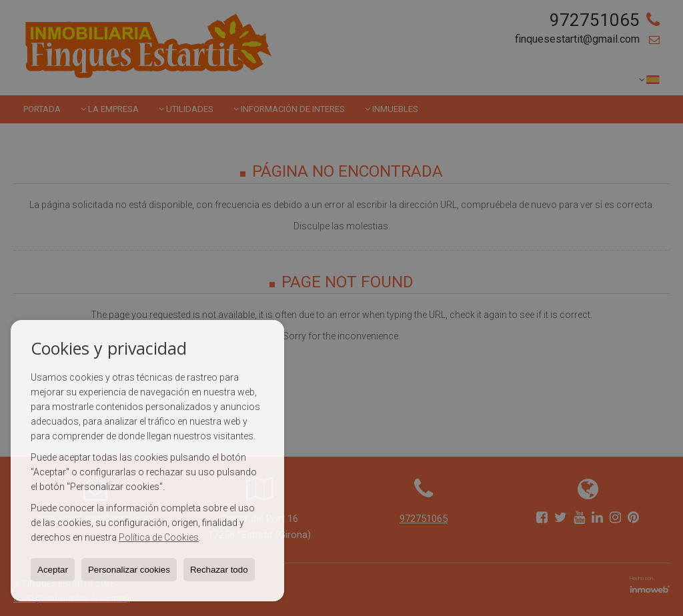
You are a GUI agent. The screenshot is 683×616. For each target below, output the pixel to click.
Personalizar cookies (129, 570)
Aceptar (53, 570)
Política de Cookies (159, 537)
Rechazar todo (219, 570)
